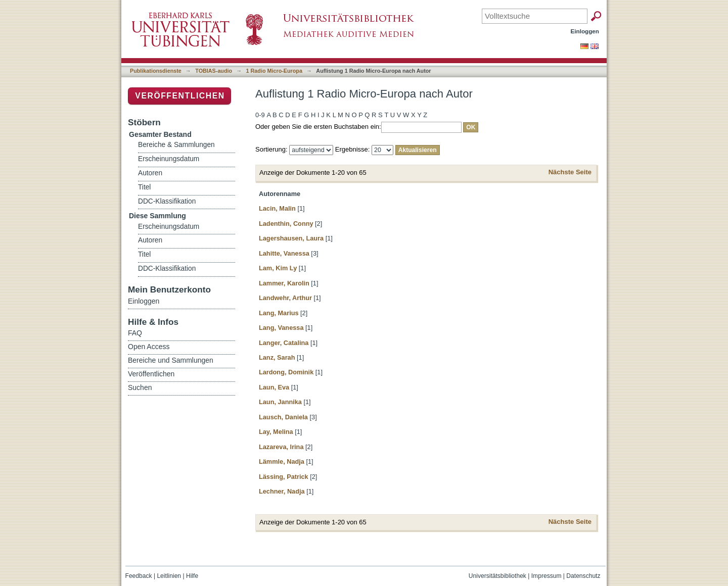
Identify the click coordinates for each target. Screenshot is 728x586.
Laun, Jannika (280, 402)
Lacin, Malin (277, 208)
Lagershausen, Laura (291, 238)
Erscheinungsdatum (169, 159)
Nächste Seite (570, 172)
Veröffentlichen (180, 96)
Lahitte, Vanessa (284, 253)
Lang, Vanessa (281, 328)
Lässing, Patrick (284, 477)
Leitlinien (169, 576)
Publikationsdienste (156, 71)
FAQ (135, 333)
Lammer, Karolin (284, 283)
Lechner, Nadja (282, 491)
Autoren (150, 173)
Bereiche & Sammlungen (176, 145)
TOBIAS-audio (214, 71)
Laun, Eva (274, 387)
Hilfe (192, 576)
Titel (144, 187)
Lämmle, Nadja (282, 461)
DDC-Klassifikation (167, 201)
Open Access (149, 347)
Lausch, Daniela (283, 417)
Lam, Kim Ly (278, 268)
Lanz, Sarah (277, 357)
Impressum (547, 576)
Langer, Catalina (284, 343)
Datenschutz (583, 576)
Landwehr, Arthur (285, 298)
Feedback (139, 576)
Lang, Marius (279, 313)
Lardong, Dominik (286, 372)
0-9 (260, 115)
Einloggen (585, 31)
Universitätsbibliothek (497, 576)
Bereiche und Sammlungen (171, 360)
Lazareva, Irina (281, 447)
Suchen (140, 387)
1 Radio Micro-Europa (274, 71)
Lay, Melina (276, 432)
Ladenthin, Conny (286, 224)
